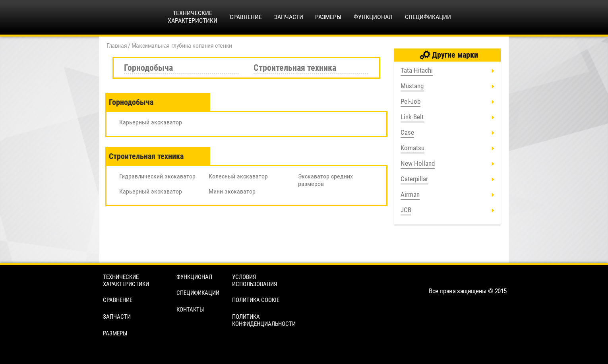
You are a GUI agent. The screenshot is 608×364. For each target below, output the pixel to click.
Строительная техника (295, 68)
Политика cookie (256, 300)
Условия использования (255, 281)
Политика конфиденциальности (264, 320)
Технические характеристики (126, 281)
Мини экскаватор (232, 191)
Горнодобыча (148, 68)
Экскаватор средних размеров (325, 180)
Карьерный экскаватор (151, 122)
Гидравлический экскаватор (157, 176)
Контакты (190, 310)
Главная (117, 45)
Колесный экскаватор (238, 176)
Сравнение (246, 17)
